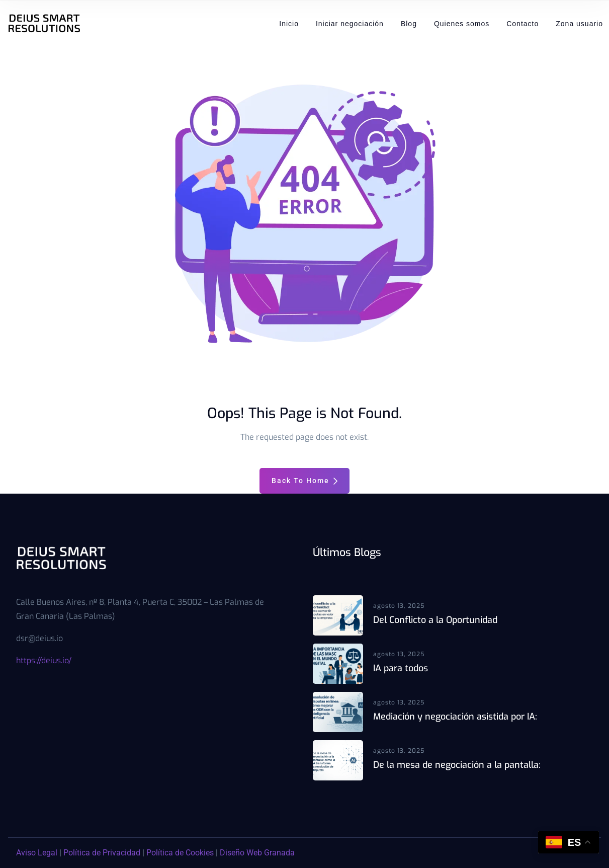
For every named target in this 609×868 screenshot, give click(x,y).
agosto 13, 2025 (399, 606)
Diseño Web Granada (257, 853)
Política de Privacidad (102, 853)
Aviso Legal (37, 853)
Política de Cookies (180, 853)
